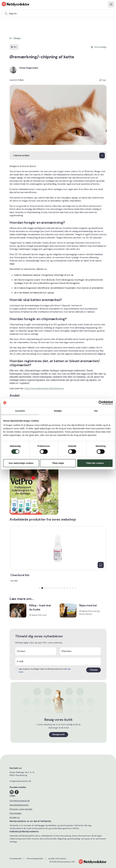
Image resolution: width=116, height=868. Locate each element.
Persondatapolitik (35, 858)
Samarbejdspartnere (19, 805)
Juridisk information (57, 858)
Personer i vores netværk (21, 809)
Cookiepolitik (16, 858)
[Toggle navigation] (111, 4)
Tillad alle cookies (95, 463)
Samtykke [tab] (20, 411)
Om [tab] (96, 411)
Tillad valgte (58, 463)
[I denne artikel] (58, 155)
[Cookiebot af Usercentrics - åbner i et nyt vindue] (101, 403)
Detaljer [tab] (58, 411)
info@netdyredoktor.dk (20, 781)
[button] (39, 588)
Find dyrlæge (16, 813)
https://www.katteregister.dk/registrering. (44, 388)
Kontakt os (15, 817)
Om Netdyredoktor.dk (20, 801)
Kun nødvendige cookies (21, 463)
